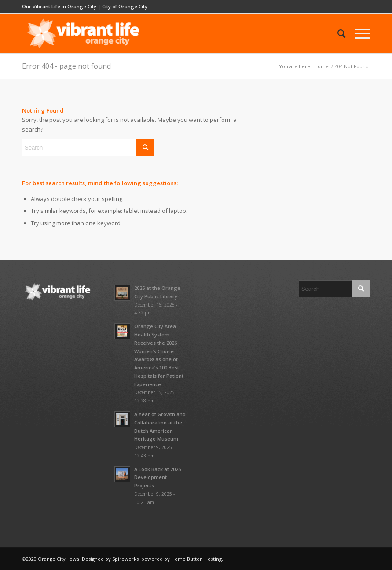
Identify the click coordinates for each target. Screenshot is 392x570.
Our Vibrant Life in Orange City (59, 6)
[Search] (337, 33)
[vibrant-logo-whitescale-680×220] (83, 33)
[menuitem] (337, 33)
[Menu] (358, 33)
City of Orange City (125, 6)
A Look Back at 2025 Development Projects (158, 477)
